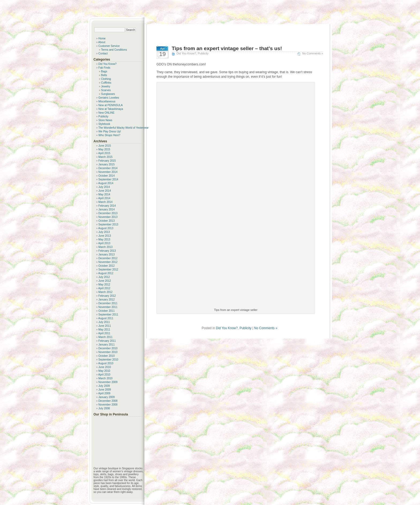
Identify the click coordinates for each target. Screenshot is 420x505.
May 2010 (104, 371)
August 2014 (106, 183)
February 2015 (107, 161)
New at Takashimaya (111, 109)
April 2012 (104, 288)
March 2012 (105, 292)
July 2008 (104, 408)
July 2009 (104, 386)
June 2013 (105, 236)
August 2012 (106, 273)
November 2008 (108, 405)
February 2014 (107, 206)
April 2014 (104, 198)
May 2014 (104, 194)
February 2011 (107, 341)
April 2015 (104, 153)
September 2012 (108, 270)
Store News (105, 120)
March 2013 (105, 247)
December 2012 (108, 258)
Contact (103, 53)
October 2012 (106, 266)
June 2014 (105, 191)
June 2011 (105, 326)
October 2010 (106, 356)
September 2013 (108, 224)
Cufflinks (106, 83)
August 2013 (106, 228)
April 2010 (104, 375)
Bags (104, 71)
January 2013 (106, 255)
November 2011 (108, 307)
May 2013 (104, 239)
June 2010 (105, 367)
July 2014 (104, 187)
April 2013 (104, 243)
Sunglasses (108, 94)
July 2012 (104, 277)
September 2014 (108, 179)
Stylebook (104, 124)
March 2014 (105, 202)
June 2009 (105, 390)
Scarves (106, 90)
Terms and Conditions (114, 50)
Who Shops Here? (109, 135)
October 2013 (106, 221)
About (102, 42)
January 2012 (106, 300)
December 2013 (108, 213)
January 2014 (106, 209)
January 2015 (106, 164)
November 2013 (108, 217)
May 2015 (104, 149)
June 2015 (105, 146)
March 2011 (105, 337)
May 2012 (104, 285)
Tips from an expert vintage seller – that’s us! (227, 48)
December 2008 (108, 401)
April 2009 (104, 393)
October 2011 (106, 311)
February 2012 (107, 296)
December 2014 (108, 168)
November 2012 (108, 262)
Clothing (106, 79)
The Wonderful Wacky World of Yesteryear (123, 128)
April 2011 (104, 333)
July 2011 (104, 322)
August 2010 (106, 363)
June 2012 (105, 281)
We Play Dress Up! (110, 131)
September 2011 (108, 315)
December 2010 (108, 348)
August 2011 (106, 318)
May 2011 (104, 330)
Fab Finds (104, 68)
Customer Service (109, 46)
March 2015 (105, 157)
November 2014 (108, 172)
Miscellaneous (107, 101)
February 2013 (107, 251)
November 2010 (108, 352)
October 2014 (106, 176)
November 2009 (108, 382)
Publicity (203, 53)
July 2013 (104, 232)
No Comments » (313, 53)
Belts (104, 75)
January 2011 (106, 345)
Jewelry (106, 86)
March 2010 (105, 378)
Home (102, 38)
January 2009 (106, 397)
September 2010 (108, 360)
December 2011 (108, 303)
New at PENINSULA (110, 105)
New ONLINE (106, 113)
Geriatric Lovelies (109, 98)
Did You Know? (186, 53)
